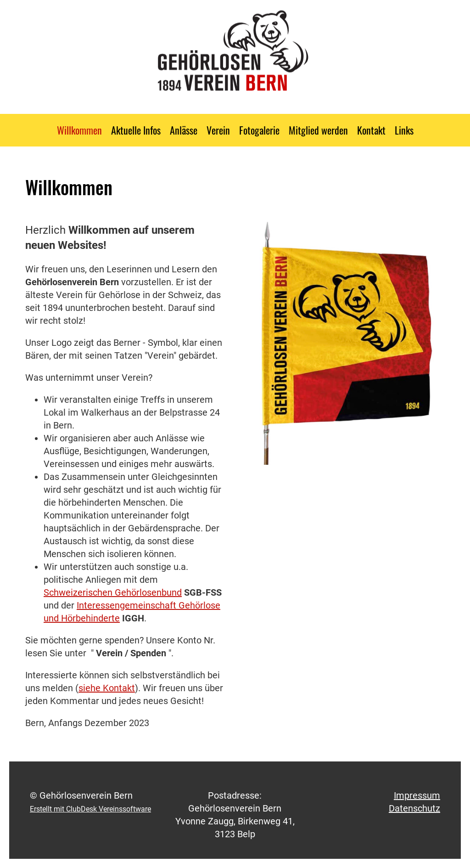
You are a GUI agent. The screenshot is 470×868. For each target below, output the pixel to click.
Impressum (417, 795)
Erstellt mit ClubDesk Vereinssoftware (90, 809)
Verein (218, 130)
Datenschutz (414, 808)
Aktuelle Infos (136, 130)
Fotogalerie (259, 130)
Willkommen (79, 130)
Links (404, 130)
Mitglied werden (318, 130)
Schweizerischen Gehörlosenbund (113, 592)
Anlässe (184, 130)
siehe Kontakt (107, 688)
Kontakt (371, 130)
